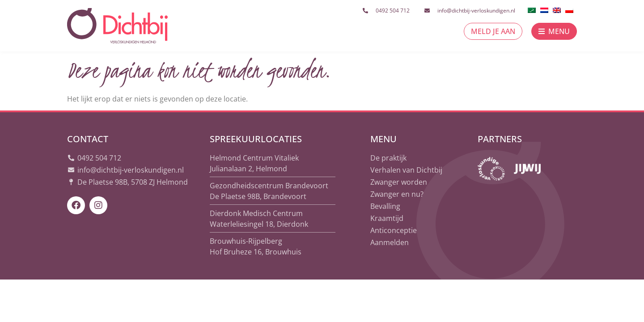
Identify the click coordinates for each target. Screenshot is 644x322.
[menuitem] (532, 9)
